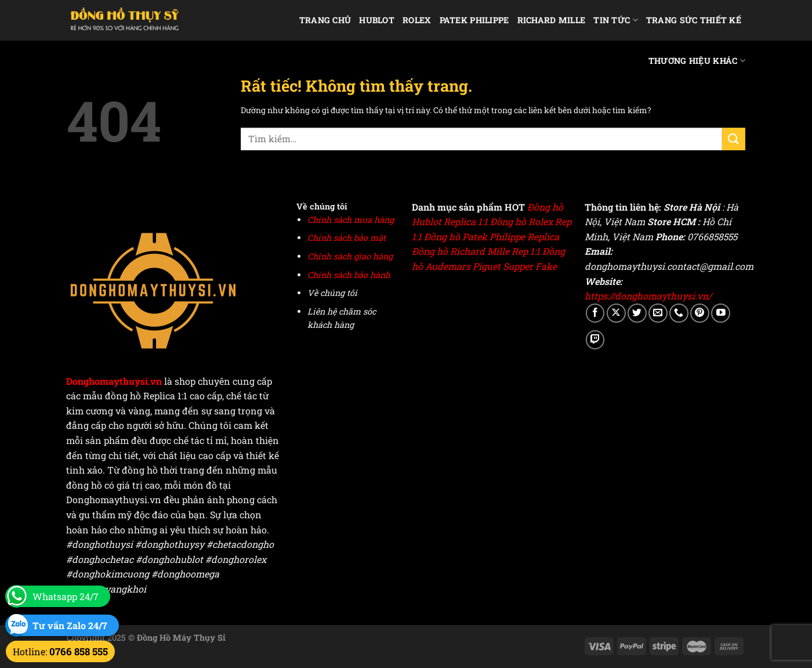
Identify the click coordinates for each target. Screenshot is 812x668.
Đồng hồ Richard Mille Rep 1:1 (476, 251)
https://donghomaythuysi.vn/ (648, 296)
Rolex (417, 20)
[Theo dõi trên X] (616, 313)
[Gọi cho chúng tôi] (679, 313)
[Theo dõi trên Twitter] (637, 313)
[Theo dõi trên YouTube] (721, 313)
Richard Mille (552, 20)
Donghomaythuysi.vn (114, 381)
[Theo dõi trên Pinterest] (700, 313)
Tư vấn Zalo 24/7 (70, 625)
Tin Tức (616, 20)
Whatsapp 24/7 (66, 596)
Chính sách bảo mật (347, 238)
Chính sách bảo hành (349, 275)
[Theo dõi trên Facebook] (595, 313)
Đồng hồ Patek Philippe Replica (492, 236)
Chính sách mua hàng (351, 220)
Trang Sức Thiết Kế (694, 20)
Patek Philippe (474, 20)
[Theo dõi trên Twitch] (595, 340)
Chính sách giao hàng (350, 256)
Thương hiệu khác (697, 61)
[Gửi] (734, 139)
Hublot (377, 20)
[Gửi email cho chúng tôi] (658, 313)
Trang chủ (325, 20)
